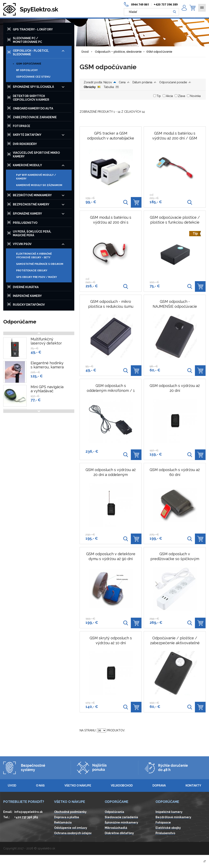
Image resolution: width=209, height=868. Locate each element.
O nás (40, 786)
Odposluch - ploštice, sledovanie (118, 52)
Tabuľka (109, 87)
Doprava (159, 786)
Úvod (85, 52)
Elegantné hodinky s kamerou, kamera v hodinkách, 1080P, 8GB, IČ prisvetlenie (48, 369)
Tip (159, 96)
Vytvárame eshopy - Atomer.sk (184, 861)
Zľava (182, 96)
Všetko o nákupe (78, 786)
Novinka (195, 96)
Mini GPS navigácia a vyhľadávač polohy (47, 391)
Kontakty (193, 786)
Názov (108, 82)
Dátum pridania (142, 82)
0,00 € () (192, 8)
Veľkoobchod (122, 786)
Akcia (169, 96)
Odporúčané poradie (173, 82)
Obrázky (90, 87)
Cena (122, 82)
